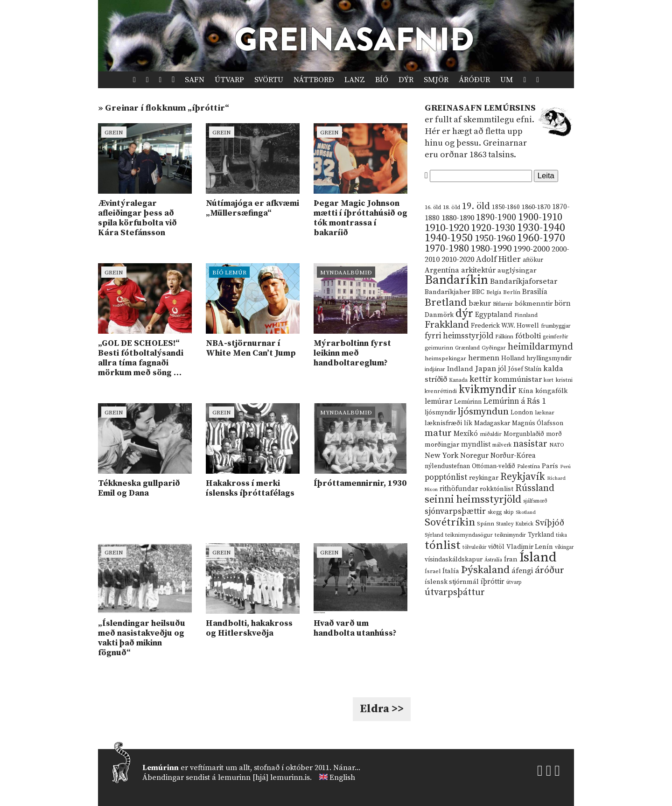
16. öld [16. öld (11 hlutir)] (433, 207)
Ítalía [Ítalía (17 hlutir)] (451, 571)
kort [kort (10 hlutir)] (549, 380)
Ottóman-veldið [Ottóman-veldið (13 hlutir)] (493, 466)
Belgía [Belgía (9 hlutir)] (494, 293)
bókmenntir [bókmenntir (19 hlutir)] (534, 304)
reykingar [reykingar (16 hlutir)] (484, 478)
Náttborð (314, 80)
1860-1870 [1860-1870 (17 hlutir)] (536, 207)
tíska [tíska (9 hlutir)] (561, 535)
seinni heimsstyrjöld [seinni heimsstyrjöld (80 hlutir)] (473, 500)
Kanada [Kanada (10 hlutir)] (458, 380)
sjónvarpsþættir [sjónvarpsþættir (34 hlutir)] (455, 512)
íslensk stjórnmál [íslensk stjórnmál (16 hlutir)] (452, 582)
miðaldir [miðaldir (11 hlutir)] (491, 434)
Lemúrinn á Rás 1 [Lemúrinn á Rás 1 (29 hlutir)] (515, 401)
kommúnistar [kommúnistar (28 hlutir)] (518, 379)
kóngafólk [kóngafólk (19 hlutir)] (551, 391)
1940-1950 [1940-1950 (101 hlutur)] (449, 238)
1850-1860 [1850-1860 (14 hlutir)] (506, 207)
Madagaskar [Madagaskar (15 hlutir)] (492, 423)
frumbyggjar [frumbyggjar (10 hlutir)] (556, 326)
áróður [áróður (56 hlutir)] (549, 570)
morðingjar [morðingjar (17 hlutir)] (442, 445)
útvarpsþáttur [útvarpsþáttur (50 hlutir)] (455, 592)
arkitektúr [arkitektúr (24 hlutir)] (478, 270)
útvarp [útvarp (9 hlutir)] (514, 582)
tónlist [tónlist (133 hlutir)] (443, 545)
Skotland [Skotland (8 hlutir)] (526, 512)
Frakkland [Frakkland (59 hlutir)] (447, 325)
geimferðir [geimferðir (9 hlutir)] (555, 337)
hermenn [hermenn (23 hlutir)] (484, 358)
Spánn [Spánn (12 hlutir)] (486, 524)
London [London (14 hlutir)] (522, 413)
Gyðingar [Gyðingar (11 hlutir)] (494, 348)
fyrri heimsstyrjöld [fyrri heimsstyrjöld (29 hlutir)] (459, 336)
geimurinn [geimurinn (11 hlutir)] (439, 348)
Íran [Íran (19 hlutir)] (511, 559)
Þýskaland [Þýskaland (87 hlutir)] (485, 570)
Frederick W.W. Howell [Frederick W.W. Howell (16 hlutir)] (505, 326)
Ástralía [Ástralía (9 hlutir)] (493, 560)
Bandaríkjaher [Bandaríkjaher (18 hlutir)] (447, 292)
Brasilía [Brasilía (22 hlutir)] (535, 292)
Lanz (355, 80)
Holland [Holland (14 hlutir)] (513, 359)
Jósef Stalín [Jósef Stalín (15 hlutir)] (525, 369)
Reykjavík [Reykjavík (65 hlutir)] (523, 477)
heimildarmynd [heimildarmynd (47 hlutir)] (540, 347)
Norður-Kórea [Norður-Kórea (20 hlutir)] (513, 456)
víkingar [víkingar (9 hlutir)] (564, 547)
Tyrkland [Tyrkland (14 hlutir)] (541, 535)
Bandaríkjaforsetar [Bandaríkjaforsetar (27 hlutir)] (524, 282)
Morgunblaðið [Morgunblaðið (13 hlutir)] (524, 434)
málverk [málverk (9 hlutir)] (502, 445)
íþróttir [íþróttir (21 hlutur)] (493, 582)
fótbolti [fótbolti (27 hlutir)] (528, 336)
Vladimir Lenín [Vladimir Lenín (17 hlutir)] (530, 547)
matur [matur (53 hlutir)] (438, 433)
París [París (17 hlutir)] (550, 466)
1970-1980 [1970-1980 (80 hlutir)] (447, 249)
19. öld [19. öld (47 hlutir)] (476, 207)
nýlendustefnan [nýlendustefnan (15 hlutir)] (447, 466)
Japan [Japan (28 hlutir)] (486, 369)
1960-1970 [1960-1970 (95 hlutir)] (541, 238)
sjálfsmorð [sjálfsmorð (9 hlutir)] (535, 501)
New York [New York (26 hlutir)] (441, 456)
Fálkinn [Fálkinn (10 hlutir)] (504, 337)
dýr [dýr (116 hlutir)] (464, 314)
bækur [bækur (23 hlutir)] (480, 303)
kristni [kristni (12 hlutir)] (564, 380)
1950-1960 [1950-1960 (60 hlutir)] (495, 238)
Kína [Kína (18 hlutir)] (526, 391)
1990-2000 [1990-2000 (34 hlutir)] (532, 249)
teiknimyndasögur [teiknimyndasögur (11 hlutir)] (469, 535)
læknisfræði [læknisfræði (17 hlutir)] (443, 423)
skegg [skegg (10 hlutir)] (495, 512)
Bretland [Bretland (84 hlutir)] (446, 303)
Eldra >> (382, 709)
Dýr (406, 80)
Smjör (436, 80)
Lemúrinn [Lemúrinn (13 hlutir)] (468, 402)
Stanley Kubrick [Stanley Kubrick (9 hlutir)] (515, 524)
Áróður (474, 80)
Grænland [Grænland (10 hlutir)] (467, 348)
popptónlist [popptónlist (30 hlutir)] (446, 477)
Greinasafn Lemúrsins (480, 108)
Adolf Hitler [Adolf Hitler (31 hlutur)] (498, 259)
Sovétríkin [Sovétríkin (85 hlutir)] (450, 522)
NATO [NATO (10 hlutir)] (557, 445)
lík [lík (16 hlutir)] (468, 423)
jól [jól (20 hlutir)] (502, 369)
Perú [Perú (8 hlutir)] (565, 467)
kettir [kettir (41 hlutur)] (481, 379)
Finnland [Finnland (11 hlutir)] (526, 315)
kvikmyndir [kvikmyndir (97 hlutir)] (488, 390)
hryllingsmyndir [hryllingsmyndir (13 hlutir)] (549, 358)
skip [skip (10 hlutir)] (509, 512)
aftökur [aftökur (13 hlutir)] (533, 260)
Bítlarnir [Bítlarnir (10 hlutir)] (503, 304)
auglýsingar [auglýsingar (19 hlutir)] (517, 270)
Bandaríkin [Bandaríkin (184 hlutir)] (456, 280)
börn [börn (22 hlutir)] (563, 304)
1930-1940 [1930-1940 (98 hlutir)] (541, 228)
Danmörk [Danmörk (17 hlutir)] (439, 315)
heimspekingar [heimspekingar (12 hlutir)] (445, 358)
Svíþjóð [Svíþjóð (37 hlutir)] (550, 523)
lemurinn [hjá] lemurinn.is (264, 778)
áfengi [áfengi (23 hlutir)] (522, 571)
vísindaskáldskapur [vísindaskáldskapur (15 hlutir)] (454, 560)
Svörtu (269, 80)
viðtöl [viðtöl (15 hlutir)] (496, 547)
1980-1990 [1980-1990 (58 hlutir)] (491, 249)
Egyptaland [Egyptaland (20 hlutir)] (494, 315)
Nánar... (347, 768)
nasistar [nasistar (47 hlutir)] (530, 444)
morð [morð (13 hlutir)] (554, 434)
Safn (195, 80)
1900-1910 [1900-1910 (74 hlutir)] (540, 217)
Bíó (382, 80)
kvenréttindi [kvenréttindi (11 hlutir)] (441, 391)
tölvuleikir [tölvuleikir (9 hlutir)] (474, 547)
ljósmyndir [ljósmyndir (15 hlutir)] (440, 413)
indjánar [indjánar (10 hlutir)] (435, 369)
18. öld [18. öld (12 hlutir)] (451, 207)
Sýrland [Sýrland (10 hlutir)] (434, 535)
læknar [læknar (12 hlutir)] (545, 413)
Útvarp (229, 80)
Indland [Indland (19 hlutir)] (460, 369)
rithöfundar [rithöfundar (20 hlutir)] (459, 489)
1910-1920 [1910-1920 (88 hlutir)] (447, 228)
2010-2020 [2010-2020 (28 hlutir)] (458, 259)
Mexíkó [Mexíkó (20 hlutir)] (466, 434)
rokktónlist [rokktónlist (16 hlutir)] (497, 489)
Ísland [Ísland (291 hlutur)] (538, 557)
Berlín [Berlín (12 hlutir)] (512, 292)
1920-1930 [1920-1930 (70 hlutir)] (493, 228)
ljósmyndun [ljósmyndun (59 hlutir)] (483, 412)
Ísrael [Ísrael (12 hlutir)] (433, 571)
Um (507, 80)
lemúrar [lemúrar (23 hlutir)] (438, 401)
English (342, 778)
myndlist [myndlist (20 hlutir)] (476, 445)
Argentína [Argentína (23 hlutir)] (442, 270)
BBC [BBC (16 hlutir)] (478, 292)
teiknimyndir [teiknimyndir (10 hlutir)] (510, 535)
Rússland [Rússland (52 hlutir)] (535, 488)
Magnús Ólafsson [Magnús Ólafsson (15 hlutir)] (538, 423)
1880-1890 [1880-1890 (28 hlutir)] (458, 218)
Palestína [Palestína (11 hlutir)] (528, 466)
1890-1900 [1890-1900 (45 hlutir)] (496, 217)
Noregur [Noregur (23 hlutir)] (474, 456)
